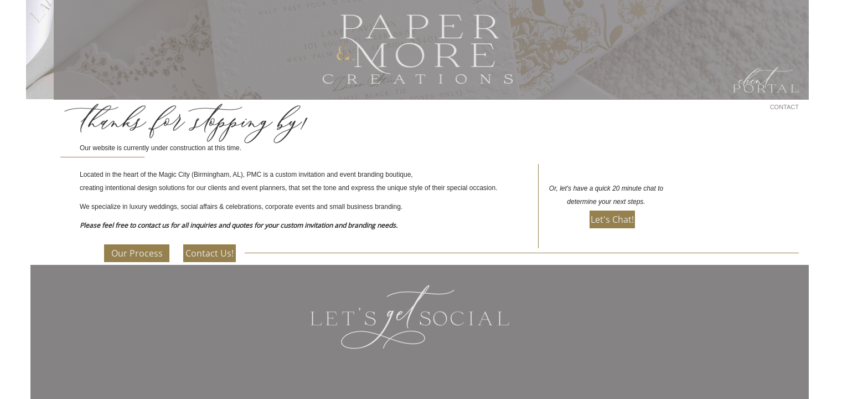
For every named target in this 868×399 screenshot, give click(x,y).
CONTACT (784, 107)
